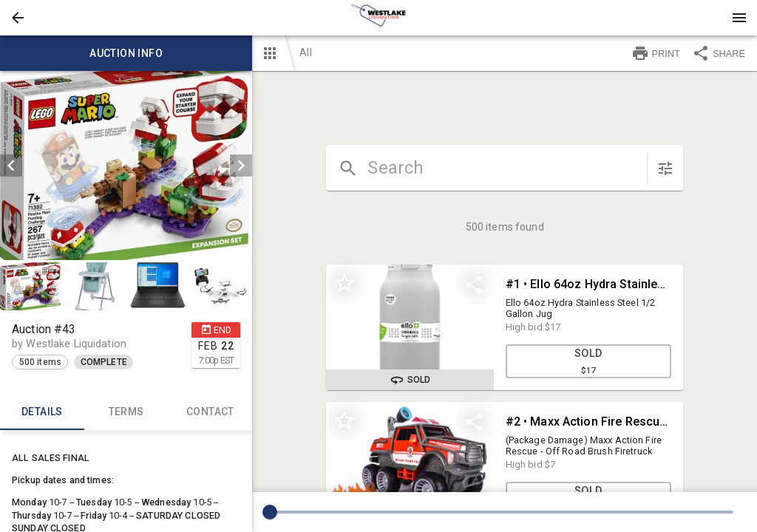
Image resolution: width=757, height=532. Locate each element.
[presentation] (378, 18)
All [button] (305, 52)
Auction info (126, 53)
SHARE (719, 53)
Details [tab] (42, 412)
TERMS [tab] (126, 412)
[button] (18, 18)
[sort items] (665, 168)
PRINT (656, 53)
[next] (241, 166)
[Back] (18, 18)
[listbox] (126, 166)
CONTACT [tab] (211, 412)
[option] (126, 166)
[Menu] (739, 18)
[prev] (11, 166)
